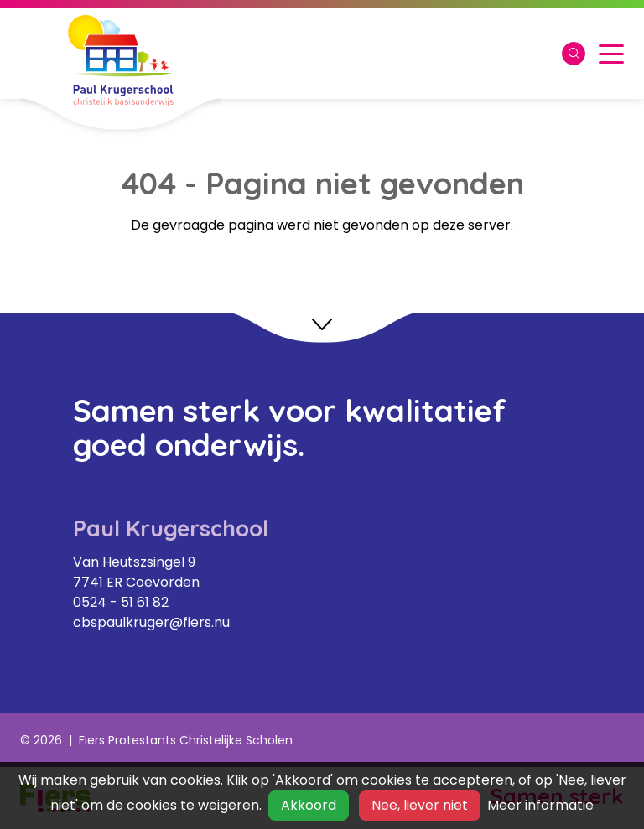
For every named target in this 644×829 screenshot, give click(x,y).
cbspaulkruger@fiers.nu (151, 622)
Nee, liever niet (420, 805)
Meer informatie (540, 805)
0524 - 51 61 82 (121, 602)
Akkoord (309, 805)
